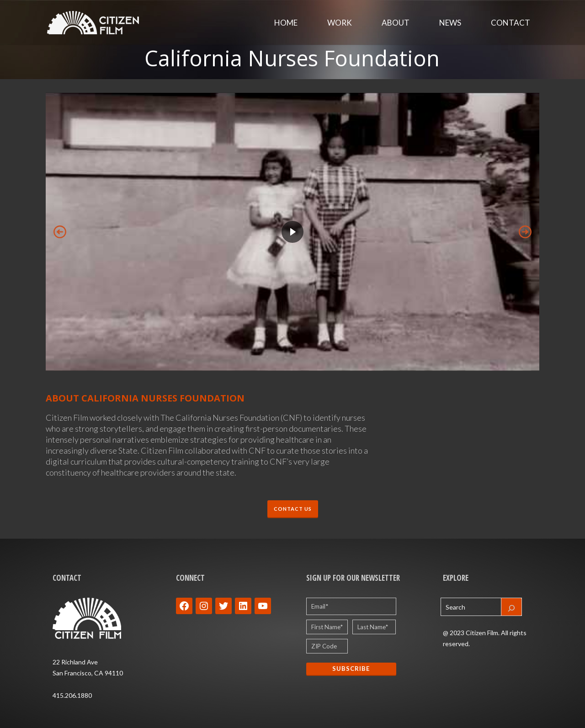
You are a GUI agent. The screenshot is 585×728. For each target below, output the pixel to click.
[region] (292, 232)
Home (286, 23)
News (450, 23)
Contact (511, 23)
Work (340, 23)
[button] (292, 232)
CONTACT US (293, 509)
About (396, 23)
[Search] (511, 607)
